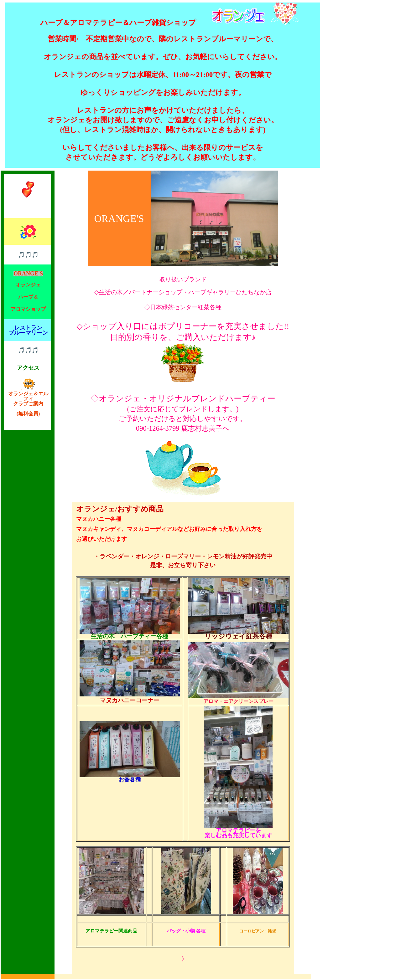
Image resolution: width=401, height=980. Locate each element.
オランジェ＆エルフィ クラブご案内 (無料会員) (28, 401)
